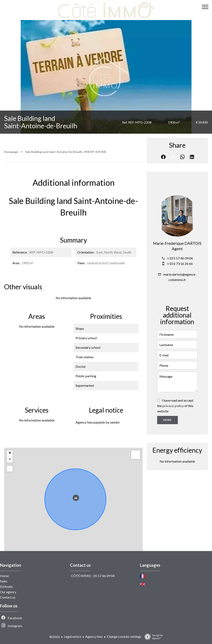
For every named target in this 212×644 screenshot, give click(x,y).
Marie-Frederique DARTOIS (177, 243)
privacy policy (173, 406)
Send (167, 420)
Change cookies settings (124, 636)
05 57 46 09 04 (104, 576)
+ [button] (10, 453)
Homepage (11, 152)
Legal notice (73, 636)
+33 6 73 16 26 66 (180, 264)
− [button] (10, 459)
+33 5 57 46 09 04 (180, 258)
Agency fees (94, 636)
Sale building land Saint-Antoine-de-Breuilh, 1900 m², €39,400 (66, 152)
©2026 (55, 637)
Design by (153, 637)
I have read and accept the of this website (175, 406)
